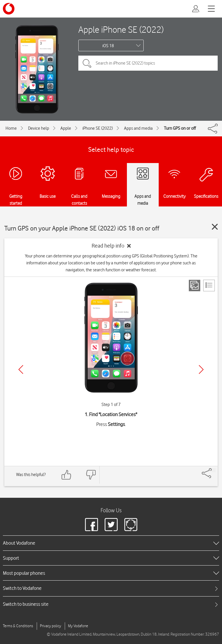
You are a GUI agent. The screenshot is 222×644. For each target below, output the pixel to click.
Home (11, 128)
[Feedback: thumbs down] (91, 475)
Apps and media (138, 128)
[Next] (201, 369)
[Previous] (21, 369)
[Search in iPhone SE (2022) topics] (148, 63)
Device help (39, 128)
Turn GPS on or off (180, 128)
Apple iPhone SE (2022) (121, 29)
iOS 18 (108, 46)
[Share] (214, 470)
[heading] (111, 543)
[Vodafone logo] (9, 9)
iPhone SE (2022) (98, 128)
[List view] (209, 286)
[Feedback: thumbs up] (66, 475)
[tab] (111, 588)
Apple (66, 128)
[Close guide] (215, 227)
